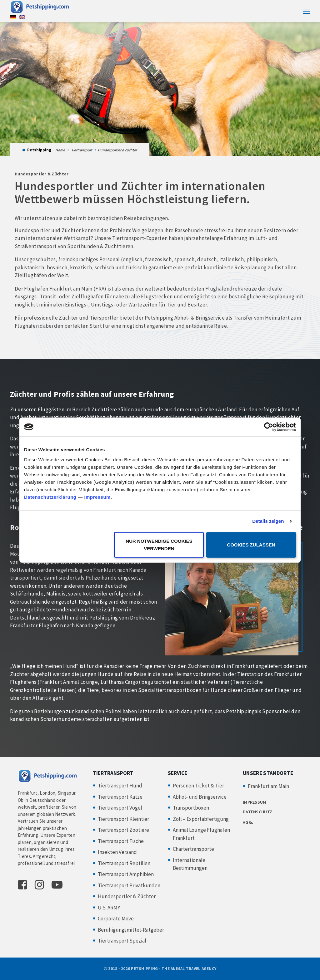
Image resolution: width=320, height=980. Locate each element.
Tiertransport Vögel (120, 808)
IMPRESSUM (255, 802)
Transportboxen (191, 808)
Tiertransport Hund (120, 786)
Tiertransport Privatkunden (129, 885)
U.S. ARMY (109, 908)
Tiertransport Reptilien (124, 863)
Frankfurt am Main (268, 786)
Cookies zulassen (251, 544)
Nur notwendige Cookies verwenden (159, 544)
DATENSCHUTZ (257, 812)
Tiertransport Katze (120, 797)
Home (60, 150)
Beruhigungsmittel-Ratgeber (131, 930)
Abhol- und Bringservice (200, 797)
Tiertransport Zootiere (123, 830)
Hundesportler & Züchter (127, 896)
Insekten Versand (117, 852)
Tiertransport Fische (121, 841)
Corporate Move (116, 919)
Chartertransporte (193, 849)
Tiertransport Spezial (122, 941)
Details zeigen (268, 521)
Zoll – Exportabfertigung (201, 819)
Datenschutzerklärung (50, 497)
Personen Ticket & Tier (198, 786)
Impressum (97, 497)
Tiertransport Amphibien (126, 874)
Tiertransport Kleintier (123, 819)
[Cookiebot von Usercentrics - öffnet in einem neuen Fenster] (269, 427)
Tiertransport (82, 150)
